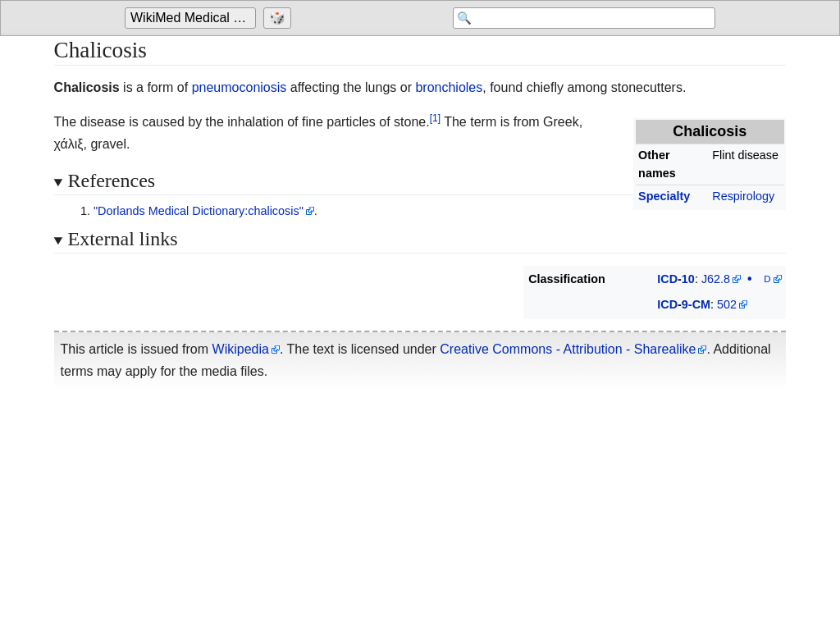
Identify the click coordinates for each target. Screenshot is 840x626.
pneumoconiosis (240, 87)
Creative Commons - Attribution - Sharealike (568, 349)
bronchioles (449, 87)
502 (727, 304)
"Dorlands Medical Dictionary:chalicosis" (199, 211)
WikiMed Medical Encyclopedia (193, 18)
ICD (667, 279)
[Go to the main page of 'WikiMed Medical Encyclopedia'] (192, 18)
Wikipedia (241, 349)
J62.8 (716, 279)
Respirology (743, 196)
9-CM (696, 304)
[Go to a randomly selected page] (279, 18)
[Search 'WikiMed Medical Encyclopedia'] (584, 18)
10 (688, 279)
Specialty (664, 196)
